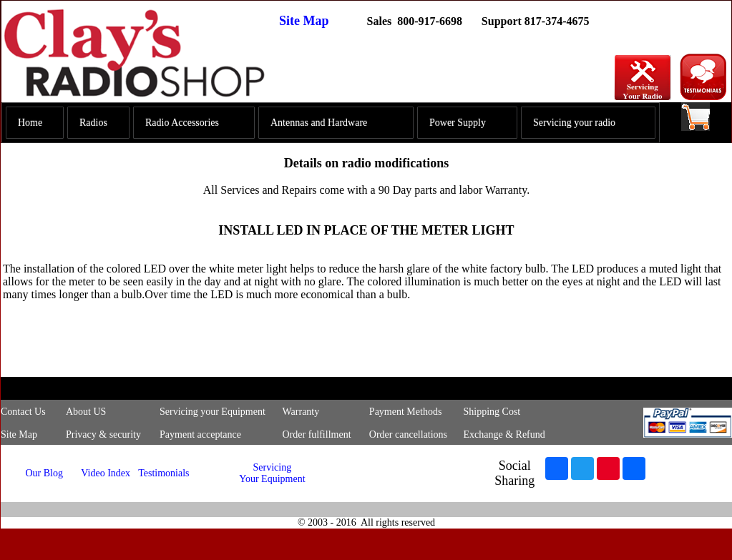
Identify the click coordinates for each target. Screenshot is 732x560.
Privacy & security (103, 434)
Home (30, 123)
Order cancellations (408, 434)
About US (86, 412)
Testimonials (164, 473)
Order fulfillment (317, 434)
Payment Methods (406, 412)
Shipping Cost (492, 412)
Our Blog (44, 473)
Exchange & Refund (504, 434)
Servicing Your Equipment (272, 473)
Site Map (304, 21)
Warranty (301, 412)
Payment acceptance (200, 434)
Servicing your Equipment (213, 412)
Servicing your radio (574, 123)
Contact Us (23, 412)
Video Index (106, 473)
